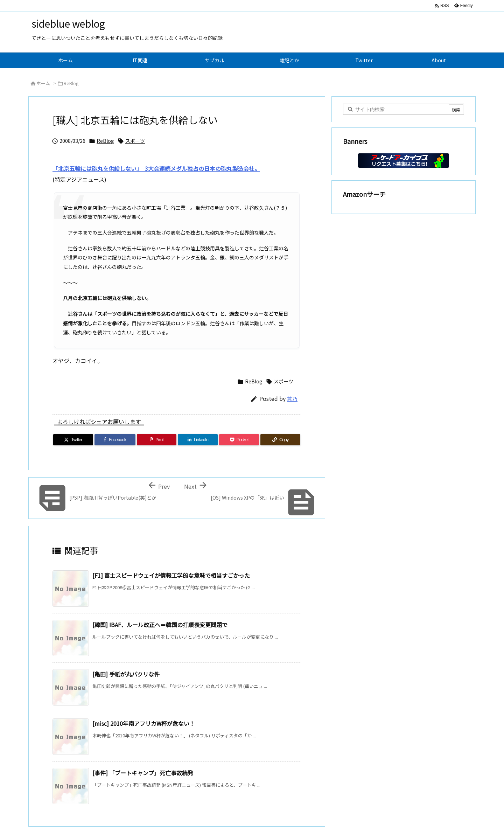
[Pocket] (239, 440)
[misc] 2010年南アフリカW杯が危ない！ (144, 723)
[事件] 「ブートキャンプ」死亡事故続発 (143, 773)
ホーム (43, 83)
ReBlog (71, 83)
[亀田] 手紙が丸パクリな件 (126, 674)
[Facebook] (115, 440)
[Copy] (280, 440)
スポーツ (135, 141)
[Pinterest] (157, 440)
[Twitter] (73, 440)
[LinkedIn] (198, 440)
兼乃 (292, 399)
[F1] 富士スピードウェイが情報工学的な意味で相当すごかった (171, 575)
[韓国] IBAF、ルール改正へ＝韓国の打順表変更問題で (160, 625)
